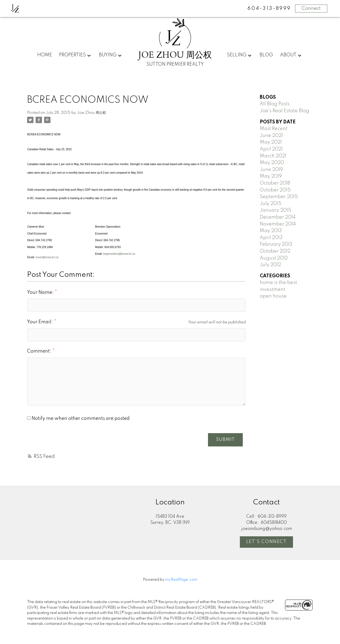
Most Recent (274, 129)
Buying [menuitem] (108, 55)
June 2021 (271, 136)
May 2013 (271, 231)
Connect (311, 9)
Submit (225, 440)
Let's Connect (267, 542)
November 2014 (278, 224)
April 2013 (271, 238)
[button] (266, 542)
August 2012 (274, 258)
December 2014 (278, 217)
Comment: (40, 351)
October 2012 (275, 251)
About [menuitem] (288, 55)
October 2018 (275, 183)
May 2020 (272, 163)
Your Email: (41, 322)
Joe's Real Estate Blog (284, 111)
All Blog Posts (275, 104)
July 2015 (271, 204)
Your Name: (41, 292)
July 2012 (270, 265)
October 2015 (275, 190)
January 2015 (275, 210)
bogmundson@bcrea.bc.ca (119, 254)
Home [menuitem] (45, 55)
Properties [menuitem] (72, 55)
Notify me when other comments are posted (78, 419)
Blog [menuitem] (266, 55)
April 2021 (271, 149)
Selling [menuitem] (237, 55)
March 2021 (273, 156)
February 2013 (276, 244)
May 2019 (271, 176)
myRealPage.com (181, 580)
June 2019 (271, 170)
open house (273, 296)
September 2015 (279, 197)
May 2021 (271, 142)
